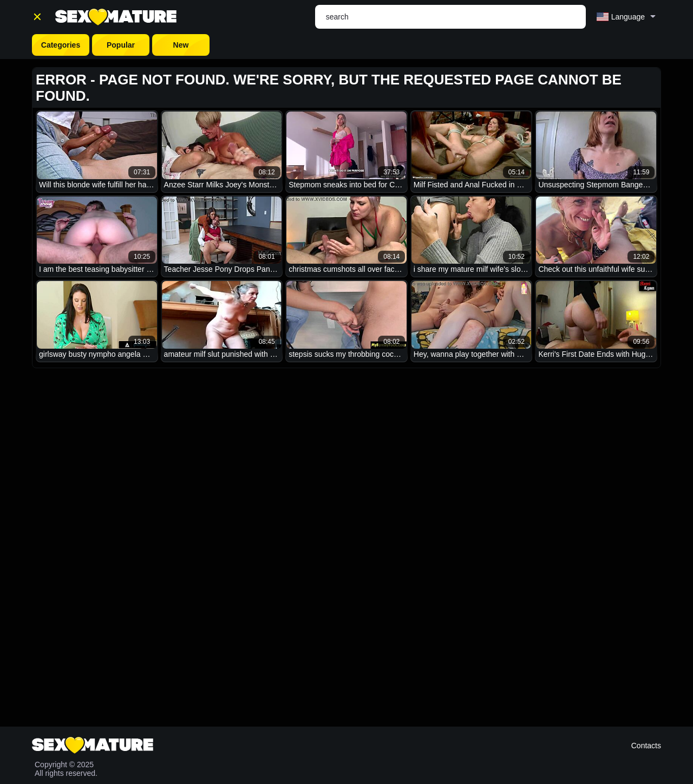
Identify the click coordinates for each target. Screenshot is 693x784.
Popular (121, 45)
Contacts (646, 746)
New (181, 45)
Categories (61, 45)
